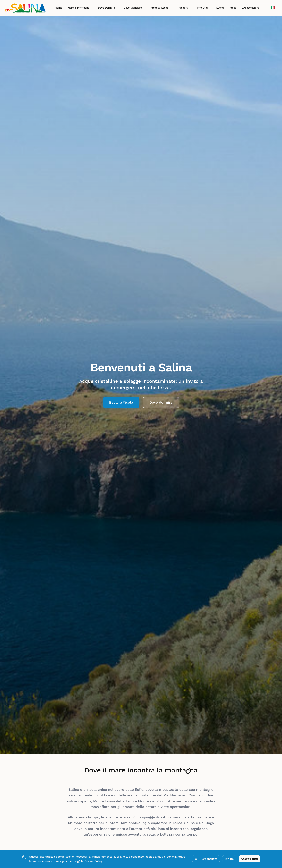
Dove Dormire (108, 8)
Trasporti (184, 8)
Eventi (220, 8)
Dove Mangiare (134, 8)
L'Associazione (251, 8)
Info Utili (204, 8)
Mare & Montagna (80, 8)
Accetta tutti (249, 859)
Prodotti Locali (161, 8)
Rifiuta (229, 859)
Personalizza (206, 859)
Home (58, 8)
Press (233, 8)
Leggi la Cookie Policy (88, 861)
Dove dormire (161, 402)
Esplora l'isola (121, 402)
